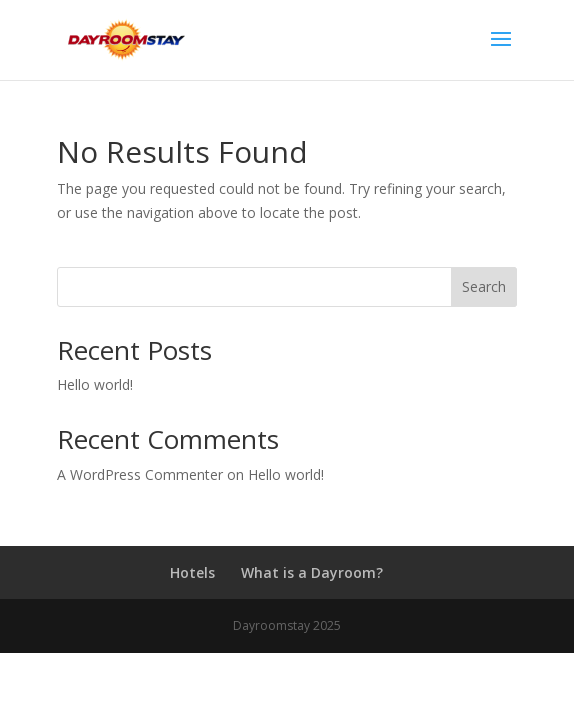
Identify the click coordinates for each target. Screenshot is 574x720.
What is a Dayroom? (312, 572)
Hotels (192, 572)
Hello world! (95, 384)
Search (484, 286)
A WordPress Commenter (140, 474)
